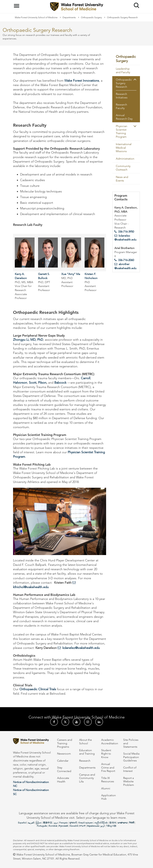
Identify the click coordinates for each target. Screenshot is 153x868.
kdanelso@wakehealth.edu (81, 648)
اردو (103, 826)
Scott (33, 383)
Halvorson (20, 383)
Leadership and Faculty (123, 70)
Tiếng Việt (111, 826)
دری (56, 823)
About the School (85, 741)
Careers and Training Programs (65, 743)
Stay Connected (64, 769)
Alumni (106, 788)
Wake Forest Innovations (82, 81)
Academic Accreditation (110, 741)
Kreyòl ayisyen (86, 823)
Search (135, 4)
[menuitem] (126, 59)
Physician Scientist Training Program (122, 131)
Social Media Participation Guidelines (131, 757)
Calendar (63, 761)
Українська (93, 826)
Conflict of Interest (130, 769)
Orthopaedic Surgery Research (124, 83)
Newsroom (64, 754)
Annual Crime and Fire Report (108, 767)
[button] (135, 80)
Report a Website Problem (129, 781)
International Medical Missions (124, 148)
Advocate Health (63, 780)
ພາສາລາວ (123, 823)
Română (53, 826)
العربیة (31, 823)
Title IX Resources (108, 780)
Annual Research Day (124, 117)
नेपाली (132, 823)
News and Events (122, 179)
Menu (17, 4)
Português (42, 826)
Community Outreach (123, 168)
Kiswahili (74, 826)
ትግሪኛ (82, 826)
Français (63, 823)
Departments (69, 17)
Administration (125, 159)
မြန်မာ (39, 823)
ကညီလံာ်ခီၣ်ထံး (101, 823)
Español (22, 823)
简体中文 (48, 823)
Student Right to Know (106, 754)
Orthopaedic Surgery (91, 17)
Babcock (60, 383)
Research (85, 761)
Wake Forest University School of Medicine (36, 17)
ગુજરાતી (73, 823)
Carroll (86, 378)
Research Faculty (121, 106)
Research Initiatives (122, 96)
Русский (63, 826)
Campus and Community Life (87, 778)
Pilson (42, 383)
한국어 (113, 823)
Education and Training (87, 752)
